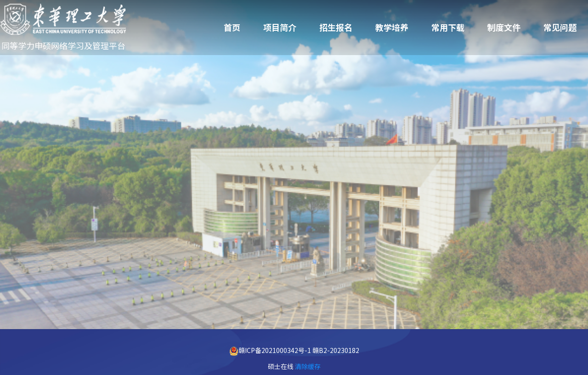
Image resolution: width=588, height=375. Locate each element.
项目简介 (280, 27)
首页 (232, 27)
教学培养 (392, 27)
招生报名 (336, 27)
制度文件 (504, 27)
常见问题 (560, 27)
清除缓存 (308, 366)
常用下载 (448, 27)
